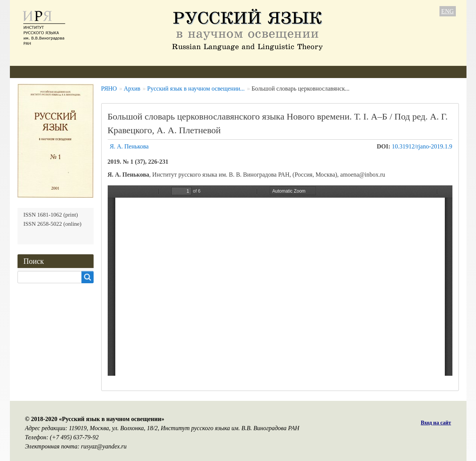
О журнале (31, 72)
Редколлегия (77, 72)
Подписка (243, 72)
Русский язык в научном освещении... (196, 89)
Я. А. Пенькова (129, 146)
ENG (448, 11)
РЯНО (109, 89)
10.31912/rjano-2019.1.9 (422, 146)
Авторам (120, 72)
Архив (207, 72)
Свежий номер (165, 72)
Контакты (284, 72)
